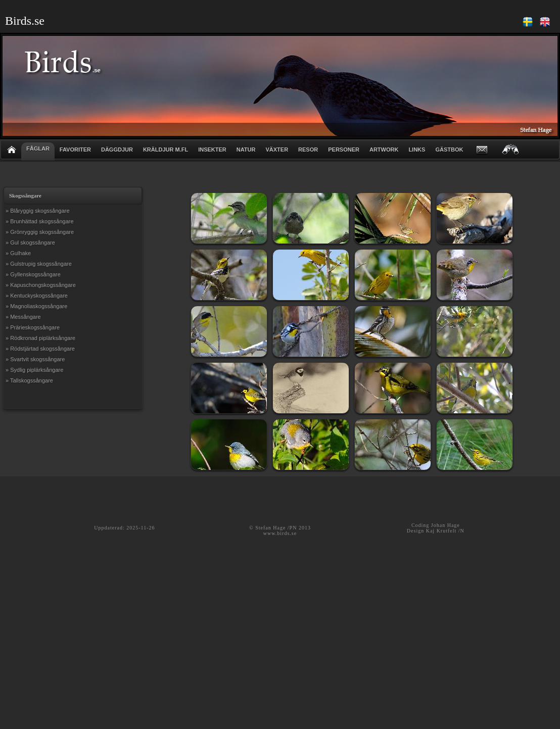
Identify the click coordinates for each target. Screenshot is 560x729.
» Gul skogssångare (30, 242)
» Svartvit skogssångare (35, 359)
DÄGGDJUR (117, 150)
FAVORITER (75, 150)
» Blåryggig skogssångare (38, 211)
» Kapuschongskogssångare (41, 285)
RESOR (308, 150)
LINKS (417, 150)
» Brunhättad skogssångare (40, 221)
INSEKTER (212, 150)
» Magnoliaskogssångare (36, 306)
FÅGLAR (38, 149)
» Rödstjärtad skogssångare (40, 349)
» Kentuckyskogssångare (37, 296)
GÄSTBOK (449, 150)
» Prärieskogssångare (33, 327)
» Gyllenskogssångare (33, 274)
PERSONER (344, 150)
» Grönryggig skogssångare (40, 232)
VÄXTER (277, 150)
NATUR (246, 150)
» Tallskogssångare (29, 380)
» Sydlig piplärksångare (34, 370)
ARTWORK (384, 150)
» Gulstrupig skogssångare (39, 264)
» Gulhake (18, 253)
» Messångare (23, 317)
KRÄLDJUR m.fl (166, 150)
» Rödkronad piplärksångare (40, 338)
